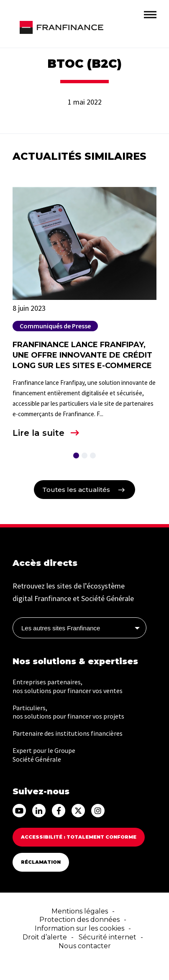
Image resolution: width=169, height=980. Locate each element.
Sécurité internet (108, 937)
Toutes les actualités (76, 490)
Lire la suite (38, 433)
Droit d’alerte (45, 937)
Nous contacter (85, 946)
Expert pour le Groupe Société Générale (44, 755)
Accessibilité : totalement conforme (79, 837)
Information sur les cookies (79, 928)
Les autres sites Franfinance (61, 628)
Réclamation (41, 862)
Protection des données (79, 920)
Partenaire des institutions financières (68, 733)
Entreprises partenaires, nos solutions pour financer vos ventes (68, 686)
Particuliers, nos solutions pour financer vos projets (68, 712)
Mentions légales (80, 911)
